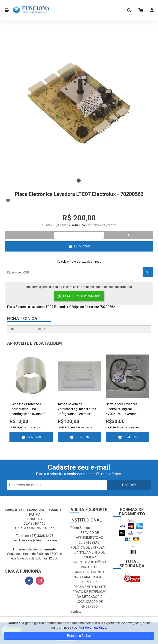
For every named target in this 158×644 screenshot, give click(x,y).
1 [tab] (79, 181)
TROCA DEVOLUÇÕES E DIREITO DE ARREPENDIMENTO (90, 567)
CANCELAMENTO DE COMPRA (90, 555)
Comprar (82, 246)
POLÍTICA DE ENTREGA (87, 547)
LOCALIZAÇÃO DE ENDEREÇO (89, 604)
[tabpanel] (79, 103)
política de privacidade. (90, 627)
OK (148, 272)
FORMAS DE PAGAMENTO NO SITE (90, 584)
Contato (76, 611)
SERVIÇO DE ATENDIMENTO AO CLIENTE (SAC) (90, 538)
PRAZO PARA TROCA (86, 577)
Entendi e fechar (79, 636)
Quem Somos (80, 528)
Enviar (129, 485)
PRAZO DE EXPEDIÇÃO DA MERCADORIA (89, 594)
